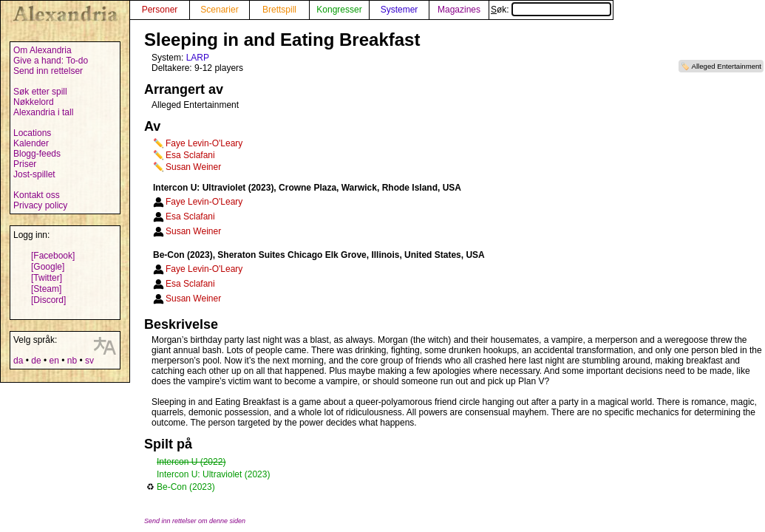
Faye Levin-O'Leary (204, 143)
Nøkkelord (34, 102)
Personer (160, 10)
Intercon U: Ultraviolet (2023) (213, 474)
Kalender (31, 143)
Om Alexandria (42, 50)
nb (72, 361)
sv (89, 361)
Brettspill (279, 10)
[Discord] (48, 300)
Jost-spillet (34, 174)
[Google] (48, 267)
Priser (25, 164)
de (36, 361)
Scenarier (219, 10)
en (54, 361)
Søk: (551, 10)
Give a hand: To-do (51, 61)
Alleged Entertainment (727, 66)
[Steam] (46, 289)
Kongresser (339, 10)
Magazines (459, 10)
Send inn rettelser (48, 71)
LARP (198, 58)
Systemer (399, 10)
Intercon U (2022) (191, 462)
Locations (32, 133)
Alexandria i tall (43, 112)
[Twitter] (47, 278)
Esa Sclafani (190, 155)
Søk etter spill (40, 92)
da (18, 361)
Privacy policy (40, 205)
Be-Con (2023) (186, 487)
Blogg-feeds (37, 154)
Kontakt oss (37, 195)
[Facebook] (53, 256)
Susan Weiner (193, 167)
